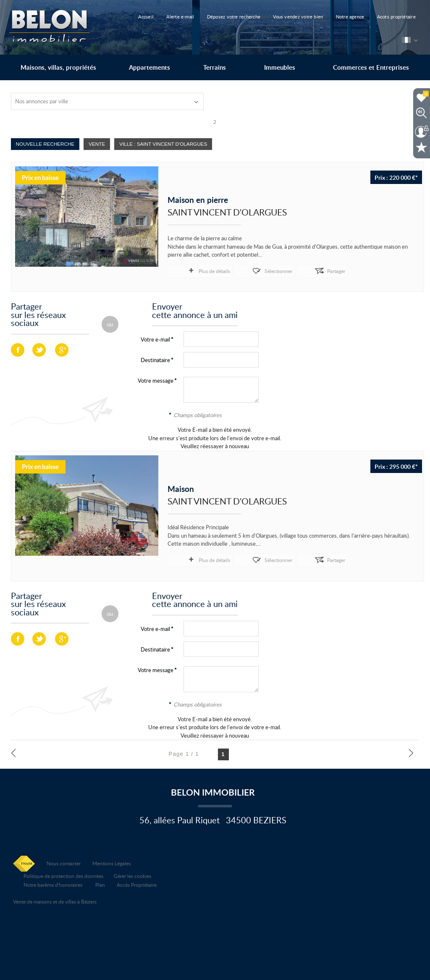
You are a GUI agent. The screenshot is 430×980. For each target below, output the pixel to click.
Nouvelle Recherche (45, 144)
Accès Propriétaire (137, 883)
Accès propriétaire (379, 17)
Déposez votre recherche (231, 17)
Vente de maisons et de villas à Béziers (55, 900)
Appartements (149, 67)
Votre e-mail (155, 339)
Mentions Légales (111, 862)
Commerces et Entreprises (371, 67)
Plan (100, 883)
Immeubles (280, 67)
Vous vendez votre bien (290, 17)
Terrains (215, 67)
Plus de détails (198, 270)
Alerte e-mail (182, 17)
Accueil (153, 17)
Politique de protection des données (63, 874)
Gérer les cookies (132, 874)
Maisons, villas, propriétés (58, 67)
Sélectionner (247, 270)
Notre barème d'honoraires (54, 883)
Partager (289, 270)
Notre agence (338, 17)
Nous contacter (64, 862)
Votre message (156, 380)
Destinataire (155, 360)
